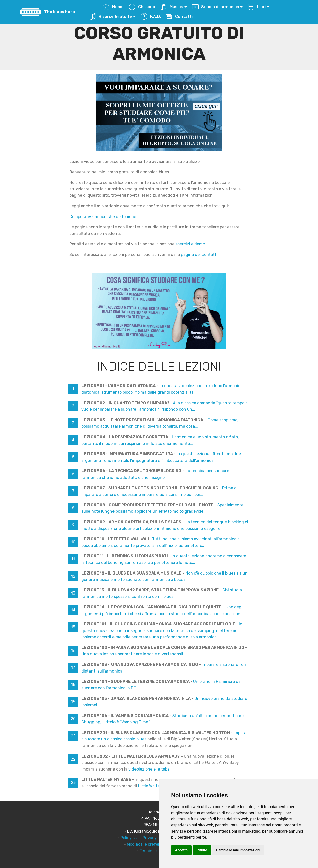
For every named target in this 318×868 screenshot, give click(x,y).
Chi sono (142, 7)
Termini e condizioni (158, 851)
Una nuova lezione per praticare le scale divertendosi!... (134, 654)
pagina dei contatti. (200, 255)
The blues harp (59, 12)
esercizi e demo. (191, 244)
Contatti (180, 17)
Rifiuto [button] (202, 850)
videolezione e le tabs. (149, 769)
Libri (257, 7)
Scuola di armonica (216, 7)
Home (113, 7)
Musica (172, 7)
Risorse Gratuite (111, 17)
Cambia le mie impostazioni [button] (238, 850)
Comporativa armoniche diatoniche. (103, 217)
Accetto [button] (181, 850)
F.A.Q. (151, 17)
